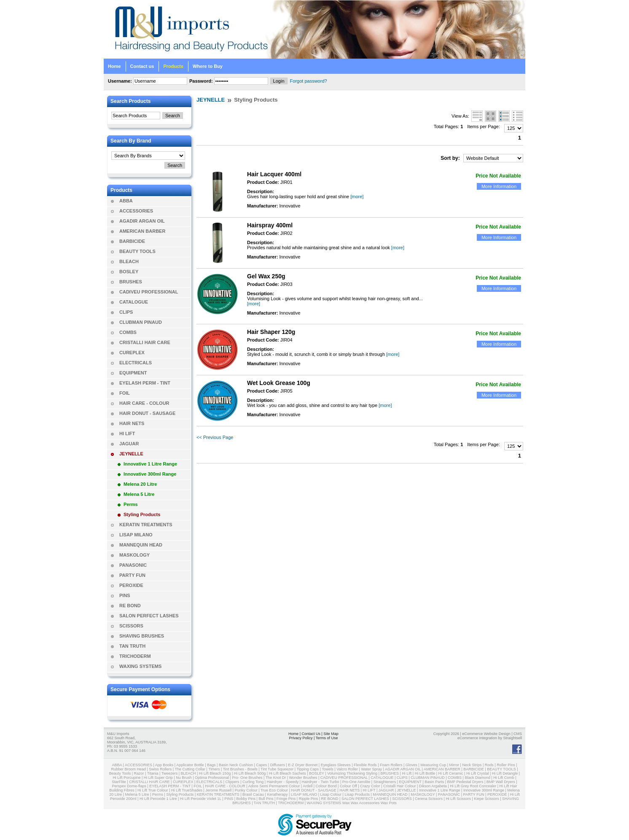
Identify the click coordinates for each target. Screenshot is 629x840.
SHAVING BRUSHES (142, 636)
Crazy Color (370, 786)
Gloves (411, 765)
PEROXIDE (131, 585)
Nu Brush (184, 778)
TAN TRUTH (132, 646)
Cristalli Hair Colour (400, 786)
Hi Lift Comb (504, 778)
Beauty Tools (120, 773)
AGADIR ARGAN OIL (142, 221)
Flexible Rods (365, 765)
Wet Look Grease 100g (279, 383)
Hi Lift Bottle (425, 773)
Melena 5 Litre (139, 494)
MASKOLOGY (134, 555)
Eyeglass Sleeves (336, 765)
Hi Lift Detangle (505, 773)
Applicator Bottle (190, 765)
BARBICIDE (132, 241)
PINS (125, 595)
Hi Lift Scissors (458, 799)
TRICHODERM (135, 656)
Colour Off (348, 786)
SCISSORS (131, 626)
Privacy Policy (301, 738)
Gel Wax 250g (266, 276)
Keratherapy (277, 794)
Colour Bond (326, 786)
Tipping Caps (308, 769)
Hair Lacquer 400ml (274, 174)
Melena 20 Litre (140, 484)
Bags (211, 765)
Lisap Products (357, 794)
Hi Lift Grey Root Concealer (473, 786)
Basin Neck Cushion (236, 765)
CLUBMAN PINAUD (141, 322)
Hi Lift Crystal (478, 773)
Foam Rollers (391, 765)
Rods (489, 765)
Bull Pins (266, 799)
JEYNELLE (131, 454)
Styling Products (142, 514)
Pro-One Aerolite (356, 782)
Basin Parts (434, 782)
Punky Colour (246, 790)
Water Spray (371, 769)
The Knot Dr (276, 778)
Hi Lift (407, 773)
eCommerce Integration (477, 738)
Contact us (142, 66)
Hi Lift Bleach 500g (250, 773)
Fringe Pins (286, 799)
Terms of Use (327, 738)
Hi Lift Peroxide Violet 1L (201, 799)
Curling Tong (253, 782)
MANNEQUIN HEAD (141, 545)
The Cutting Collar (190, 769)
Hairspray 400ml (270, 225)
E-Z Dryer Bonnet (303, 765)
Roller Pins (506, 765)
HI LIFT (127, 433)
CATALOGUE (134, 302)
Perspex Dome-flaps (129, 786)
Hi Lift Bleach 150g (215, 773)
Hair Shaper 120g (271, 332)
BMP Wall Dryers (501, 782)
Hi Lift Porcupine (126, 778)
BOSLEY (129, 272)
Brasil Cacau (253, 794)
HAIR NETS (132, 423)
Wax (346, 803)
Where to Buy (208, 66)
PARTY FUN (132, 575)
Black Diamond (477, 778)
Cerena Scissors (429, 799)
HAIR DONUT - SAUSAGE (147, 413)
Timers (214, 769)
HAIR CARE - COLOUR (144, 403)
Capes (261, 765)
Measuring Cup (433, 765)
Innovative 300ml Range (150, 474)
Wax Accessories (365, 803)
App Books (164, 765)
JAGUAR (129, 444)
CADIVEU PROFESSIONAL (149, 292)
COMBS (128, 332)
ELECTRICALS (136, 363)
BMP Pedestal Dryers (465, 782)
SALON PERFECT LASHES (149, 616)
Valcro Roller (347, 769)
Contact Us (311, 734)
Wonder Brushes (303, 778)
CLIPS (126, 312)
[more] (357, 197)
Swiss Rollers (160, 769)
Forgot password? (309, 81)
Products (173, 66)
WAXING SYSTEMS (140, 666)
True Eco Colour (274, 790)
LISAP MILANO (136, 535)
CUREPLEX (132, 353)
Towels (328, 769)
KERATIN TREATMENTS (146, 525)
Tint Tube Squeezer (277, 769)
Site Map (331, 734)
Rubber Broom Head (128, 769)
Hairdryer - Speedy (283, 782)
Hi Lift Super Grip (158, 778)
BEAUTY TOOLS (137, 251)
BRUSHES (131, 282)
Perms (131, 504)
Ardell (308, 786)
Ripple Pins (309, 799)
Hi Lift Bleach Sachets (288, 773)
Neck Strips (472, 765)
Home (114, 66)
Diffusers (278, 765)
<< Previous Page (215, 437)
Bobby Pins (246, 799)
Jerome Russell (218, 790)
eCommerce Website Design (486, 734)
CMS (518, 734)
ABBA (126, 201)
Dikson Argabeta (433, 786)
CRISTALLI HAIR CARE (145, 342)
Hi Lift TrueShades (187, 790)
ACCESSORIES (136, 211)
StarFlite (119, 782)
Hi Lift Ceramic (451, 773)
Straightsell (512, 738)
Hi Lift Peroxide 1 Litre (158, 799)
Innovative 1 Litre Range (150, 464)
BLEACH (129, 261)
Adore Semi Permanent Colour (274, 786)
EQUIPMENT (133, 373)
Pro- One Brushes (247, 778)
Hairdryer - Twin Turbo (321, 782)
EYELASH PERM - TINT (145, 383)
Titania (153, 773)
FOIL (125, 393)
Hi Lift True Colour (153, 790)
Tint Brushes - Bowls (240, 769)
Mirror (454, 765)
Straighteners (385, 782)
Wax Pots (389, 803)
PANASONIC (133, 565)
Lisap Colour (331, 794)
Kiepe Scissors (487, 799)
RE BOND (130, 606)
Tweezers (170, 773)
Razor (139, 773)
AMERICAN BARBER (142, 231)
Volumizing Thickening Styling (352, 773)
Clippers (233, 782)
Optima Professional (212, 778)
